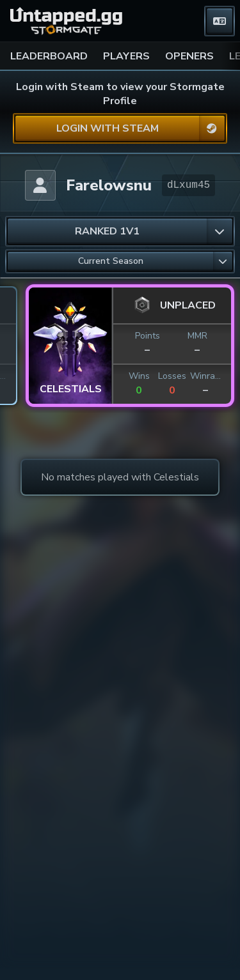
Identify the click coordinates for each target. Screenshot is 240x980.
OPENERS (189, 56)
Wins (17, 376)
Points (25, 336)
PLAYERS (126, 56)
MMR (75, 336)
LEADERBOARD (49, 56)
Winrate (83, 376)
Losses (50, 376)
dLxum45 (188, 185)
